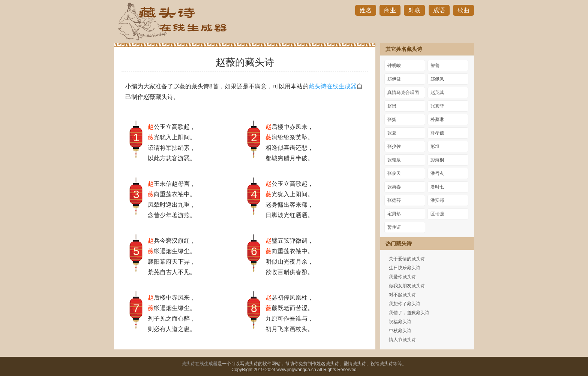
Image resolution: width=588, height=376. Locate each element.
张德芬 (394, 200)
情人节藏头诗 (402, 340)
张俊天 (394, 173)
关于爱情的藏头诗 (407, 259)
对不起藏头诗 (402, 295)
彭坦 (435, 146)
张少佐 (394, 146)
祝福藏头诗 (400, 322)
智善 (435, 66)
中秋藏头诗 (400, 331)
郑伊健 (394, 79)
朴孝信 (437, 133)
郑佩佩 (437, 79)
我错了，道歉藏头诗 (409, 313)
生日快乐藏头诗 (405, 268)
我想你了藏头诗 (405, 304)
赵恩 (392, 106)
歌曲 (463, 10)
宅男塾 (394, 214)
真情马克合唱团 (403, 93)
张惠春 (394, 187)
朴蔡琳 (437, 119)
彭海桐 (437, 160)
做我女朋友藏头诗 (407, 286)
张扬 (392, 119)
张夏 (392, 133)
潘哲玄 (437, 173)
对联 (414, 10)
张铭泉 (394, 160)
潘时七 (437, 187)
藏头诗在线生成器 (333, 86)
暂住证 (394, 227)
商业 (390, 10)
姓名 (366, 10)
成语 (439, 10)
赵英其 (437, 93)
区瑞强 (437, 214)
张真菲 (437, 106)
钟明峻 (394, 66)
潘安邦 (437, 200)
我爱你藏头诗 (402, 277)
